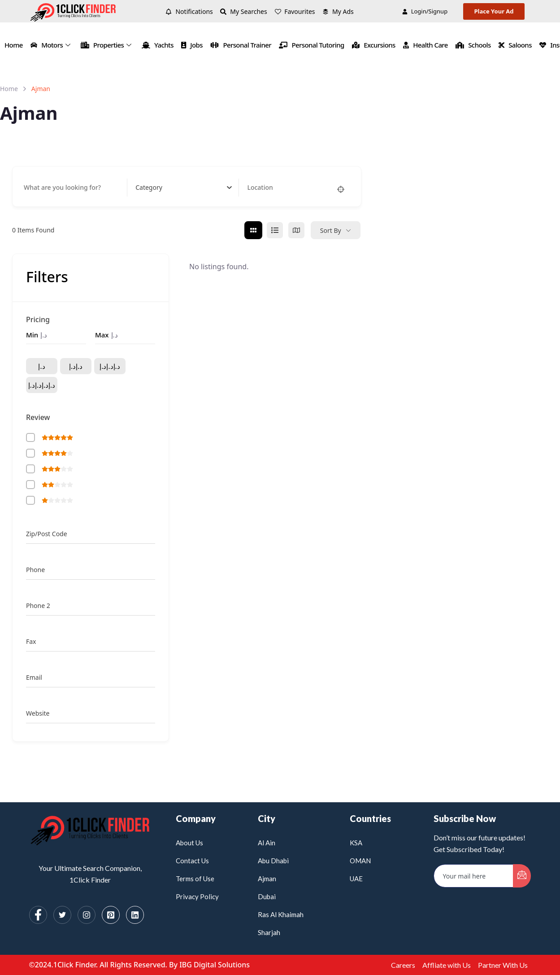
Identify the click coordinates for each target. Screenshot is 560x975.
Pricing (38, 319)
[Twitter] (62, 915)
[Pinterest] (111, 915)
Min (32, 335)
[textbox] (149, 188)
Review (38, 417)
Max (102, 335)
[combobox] (184, 188)
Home (14, 45)
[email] (474, 876)
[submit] (522, 876)
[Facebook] (38, 915)
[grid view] (253, 230)
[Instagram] (87, 915)
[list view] (275, 230)
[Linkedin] (135, 915)
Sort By (331, 230)
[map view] (296, 230)
